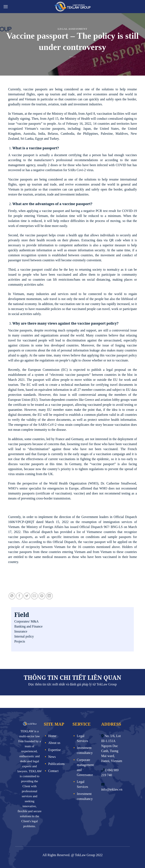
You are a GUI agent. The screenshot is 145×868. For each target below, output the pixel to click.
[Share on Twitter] (27, 596)
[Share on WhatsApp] (12, 596)
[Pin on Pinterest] (42, 596)
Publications (56, 764)
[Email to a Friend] (34, 596)
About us (54, 743)
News (52, 757)
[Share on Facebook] (19, 596)
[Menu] (6, 7)
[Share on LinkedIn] (49, 596)
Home (52, 736)
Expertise (54, 750)
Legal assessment (72, 29)
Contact (53, 771)
